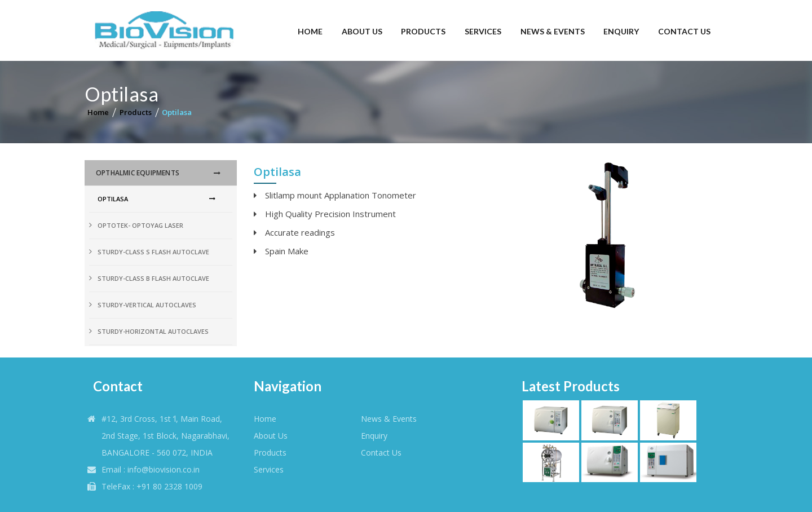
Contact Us (684, 31)
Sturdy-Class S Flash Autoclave (153, 252)
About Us (362, 31)
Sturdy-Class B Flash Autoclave (153, 278)
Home (310, 31)
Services (483, 31)
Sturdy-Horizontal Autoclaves (153, 331)
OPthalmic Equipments (138, 173)
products (270, 453)
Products (423, 31)
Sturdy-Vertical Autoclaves (147, 305)
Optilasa (177, 112)
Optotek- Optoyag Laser (140, 225)
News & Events (553, 31)
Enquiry (621, 31)
